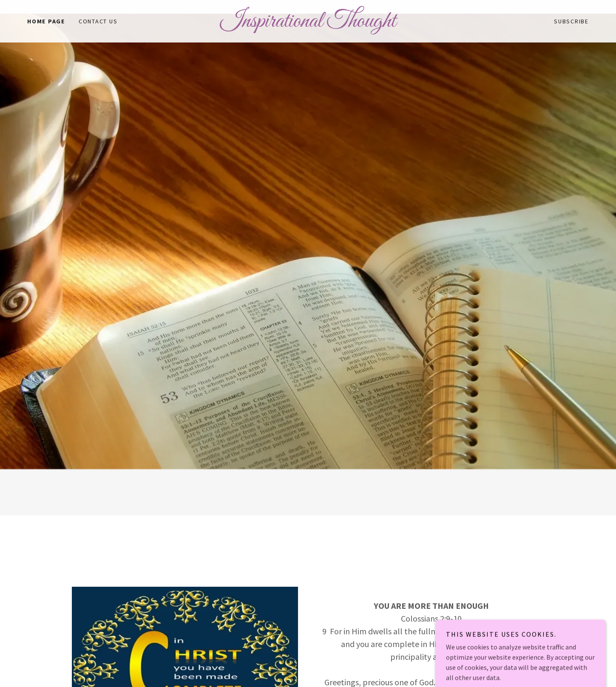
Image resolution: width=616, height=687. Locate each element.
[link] (308, 24)
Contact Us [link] (98, 21)
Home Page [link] (46, 21)
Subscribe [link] (571, 21)
